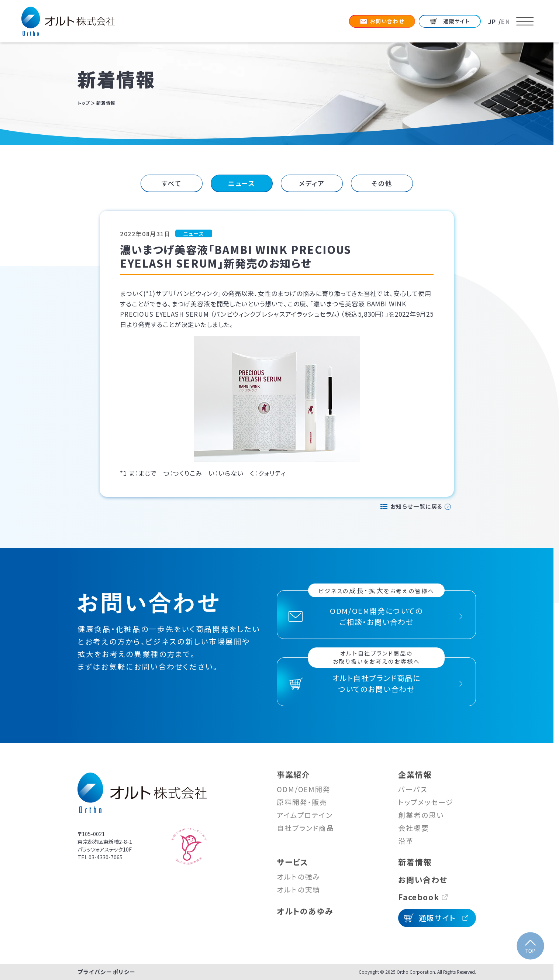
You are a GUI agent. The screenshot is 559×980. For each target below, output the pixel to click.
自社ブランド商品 (306, 828)
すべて (172, 183)
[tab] (172, 183)
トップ (84, 103)
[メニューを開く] (525, 21)
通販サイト (437, 918)
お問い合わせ (423, 880)
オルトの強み (299, 876)
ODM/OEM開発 (304, 789)
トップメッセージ (426, 802)
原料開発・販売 (302, 802)
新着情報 (415, 862)
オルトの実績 (299, 889)
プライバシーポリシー (107, 972)
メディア (312, 183)
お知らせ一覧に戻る (417, 506)
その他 (382, 183)
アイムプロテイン (305, 815)
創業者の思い (421, 815)
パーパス (413, 789)
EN (505, 21)
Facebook (419, 897)
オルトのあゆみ (305, 911)
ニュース (241, 183)
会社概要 (414, 828)
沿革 (406, 841)
